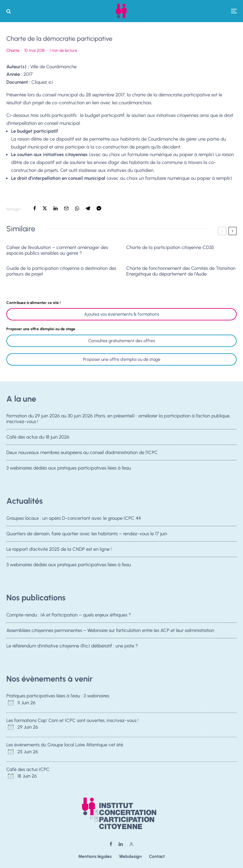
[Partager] (35, 208)
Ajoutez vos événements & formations (122, 314)
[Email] (66, 208)
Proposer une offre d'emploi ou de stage (122, 359)
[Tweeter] (45, 208)
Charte (13, 50)
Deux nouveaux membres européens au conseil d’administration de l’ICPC (82, 453)
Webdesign (130, 856)
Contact (157, 856)
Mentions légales (95, 856)
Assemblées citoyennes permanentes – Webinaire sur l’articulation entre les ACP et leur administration (110, 630)
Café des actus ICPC (28, 769)
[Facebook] (111, 844)
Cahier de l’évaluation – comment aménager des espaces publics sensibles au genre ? (57, 250)
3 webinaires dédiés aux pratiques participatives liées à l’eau (69, 471)
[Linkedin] (121, 844)
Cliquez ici (42, 82)
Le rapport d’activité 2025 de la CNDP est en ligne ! (59, 550)
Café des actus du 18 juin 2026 (38, 437)
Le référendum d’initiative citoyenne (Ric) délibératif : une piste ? (72, 646)
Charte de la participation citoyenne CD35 (170, 247)
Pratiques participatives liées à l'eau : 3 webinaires (58, 696)
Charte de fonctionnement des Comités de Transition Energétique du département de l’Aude (181, 271)
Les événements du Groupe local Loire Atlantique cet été (65, 745)
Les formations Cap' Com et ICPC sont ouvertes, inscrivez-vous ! (72, 720)
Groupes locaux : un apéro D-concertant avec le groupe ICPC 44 (74, 518)
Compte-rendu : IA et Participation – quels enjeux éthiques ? (69, 615)
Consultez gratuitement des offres (122, 341)
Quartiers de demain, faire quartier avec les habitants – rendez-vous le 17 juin (87, 534)
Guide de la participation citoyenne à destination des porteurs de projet (61, 271)
